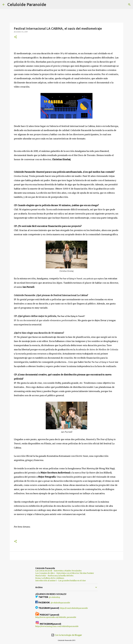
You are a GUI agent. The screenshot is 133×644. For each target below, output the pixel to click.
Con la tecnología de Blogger (67, 635)
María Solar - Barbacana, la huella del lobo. (55, 576)
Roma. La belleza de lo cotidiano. (50, 578)
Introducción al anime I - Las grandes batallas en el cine (61, 581)
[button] (15, 37)
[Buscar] (50, 5)
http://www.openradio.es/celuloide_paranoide (56, 617)
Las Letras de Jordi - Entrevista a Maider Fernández (58, 571)
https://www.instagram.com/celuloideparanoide (57, 626)
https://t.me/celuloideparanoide (74, 608)
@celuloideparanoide (60, 603)
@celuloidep (54, 597)
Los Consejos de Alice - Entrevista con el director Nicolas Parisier (65, 573)
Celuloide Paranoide (27, 4)
